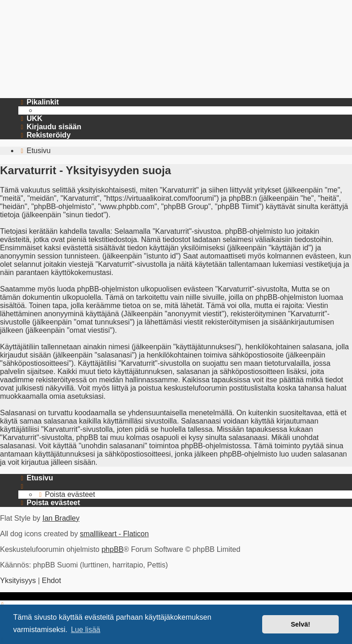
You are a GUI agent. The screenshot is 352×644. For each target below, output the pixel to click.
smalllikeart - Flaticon (114, 534)
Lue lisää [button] (86, 630)
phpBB (112, 549)
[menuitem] (30, 119)
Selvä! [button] (300, 624)
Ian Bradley (61, 518)
